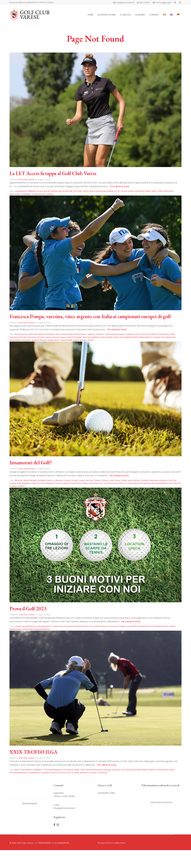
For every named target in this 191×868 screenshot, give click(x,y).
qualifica (36, 340)
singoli (76, 340)
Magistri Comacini (54, 483)
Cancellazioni (26, 770)
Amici (17, 770)
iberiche (87, 337)
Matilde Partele (131, 337)
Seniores (55, 772)
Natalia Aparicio (146, 337)
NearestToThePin (134, 770)
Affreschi (19, 480)
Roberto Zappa (47, 340)
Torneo (93, 772)
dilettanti (32, 191)
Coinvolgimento (43, 626)
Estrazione (69, 770)
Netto (145, 770)
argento (91, 334)
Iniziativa (122, 626)
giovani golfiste (51, 191)
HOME (90, 15)
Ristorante (137, 483)
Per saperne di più (120, 186)
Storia (171, 483)
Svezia (90, 340)
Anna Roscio (81, 334)
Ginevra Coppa (59, 337)
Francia (48, 337)
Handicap (107, 770)
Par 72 (103, 483)
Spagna (83, 340)
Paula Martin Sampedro (20, 340)
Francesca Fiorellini (18, 337)
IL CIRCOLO (125, 15)
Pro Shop (128, 483)
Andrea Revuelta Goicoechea (41, 334)
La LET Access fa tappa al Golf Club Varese (54, 173)
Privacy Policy (104, 843)
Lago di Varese (39, 483)
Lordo (123, 770)
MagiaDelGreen (161, 626)
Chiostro (105, 480)
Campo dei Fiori (86, 480)
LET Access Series (126, 191)
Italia (110, 337)
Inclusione (113, 626)
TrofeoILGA (102, 772)
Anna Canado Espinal (65, 334)
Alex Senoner (21, 334)
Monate (67, 483)
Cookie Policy (119, 843)
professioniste (39, 194)
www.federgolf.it (30, 803)
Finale (172, 334)
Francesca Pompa (36, 337)
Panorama (94, 483)
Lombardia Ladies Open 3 (146, 191)
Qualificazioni (34, 772)
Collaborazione (58, 626)
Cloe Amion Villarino (149, 334)
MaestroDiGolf (147, 626)
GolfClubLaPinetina (93, 770)
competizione (21, 191)
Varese (21, 486)
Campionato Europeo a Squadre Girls (122, 334)
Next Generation (166, 191)
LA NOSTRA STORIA (107, 15)
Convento (144, 480)
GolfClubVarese (100, 626)
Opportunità (27, 629)
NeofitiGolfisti (15, 629)
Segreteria (46, 772)
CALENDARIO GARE (106, 793)
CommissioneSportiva (53, 770)
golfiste (110, 191)
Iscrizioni (116, 770)
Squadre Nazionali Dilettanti (155, 483)
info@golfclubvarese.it (64, 808)
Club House (115, 480)
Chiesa (97, 480)
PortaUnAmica (162, 770)
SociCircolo (65, 772)
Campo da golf (71, 480)
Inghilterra (96, 337)
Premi (172, 770)
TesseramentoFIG (42, 629)
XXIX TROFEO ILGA (34, 752)
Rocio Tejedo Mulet (63, 340)
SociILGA (75, 772)
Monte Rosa (77, 483)
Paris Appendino (169, 337)
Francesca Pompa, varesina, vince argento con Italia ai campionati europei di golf (92, 316)
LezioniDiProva (133, 626)
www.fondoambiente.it (162, 802)
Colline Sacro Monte (130, 480)
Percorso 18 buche (115, 483)
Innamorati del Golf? (31, 462)
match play (118, 337)
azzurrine (100, 334)
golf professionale (98, 191)
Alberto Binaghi (30, 480)
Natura (86, 483)
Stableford (85, 772)
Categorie (38, 770)
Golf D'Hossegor (75, 337)
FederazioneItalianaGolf (77, 626)
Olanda (157, 337)
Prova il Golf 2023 (28, 608)
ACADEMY (140, 15)
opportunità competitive (20, 194)
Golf (90, 626)
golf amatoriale (65, 191)
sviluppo (50, 194)
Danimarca (164, 334)
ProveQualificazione (18, 772)
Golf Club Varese (27, 180)
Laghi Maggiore (24, 483)
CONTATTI (154, 15)
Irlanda (104, 337)
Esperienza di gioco (159, 480)
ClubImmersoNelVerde (25, 626)
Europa (40, 191)
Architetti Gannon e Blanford (50, 480)
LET (116, 191)
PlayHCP (152, 770)
